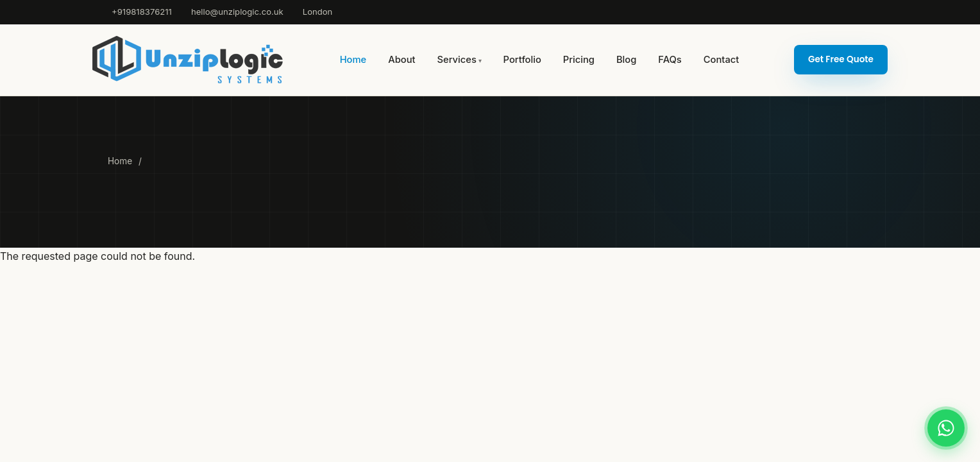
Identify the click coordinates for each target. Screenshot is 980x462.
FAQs (670, 60)
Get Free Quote (841, 59)
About (401, 60)
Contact (721, 60)
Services (457, 60)
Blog (626, 60)
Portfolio (522, 60)
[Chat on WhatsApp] (946, 428)
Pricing (579, 60)
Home (353, 60)
